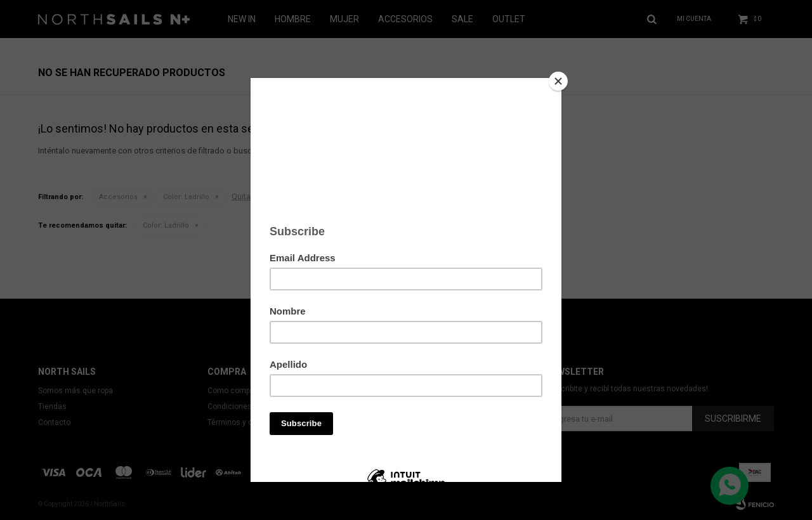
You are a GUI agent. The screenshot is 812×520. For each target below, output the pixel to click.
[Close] (558, 81)
